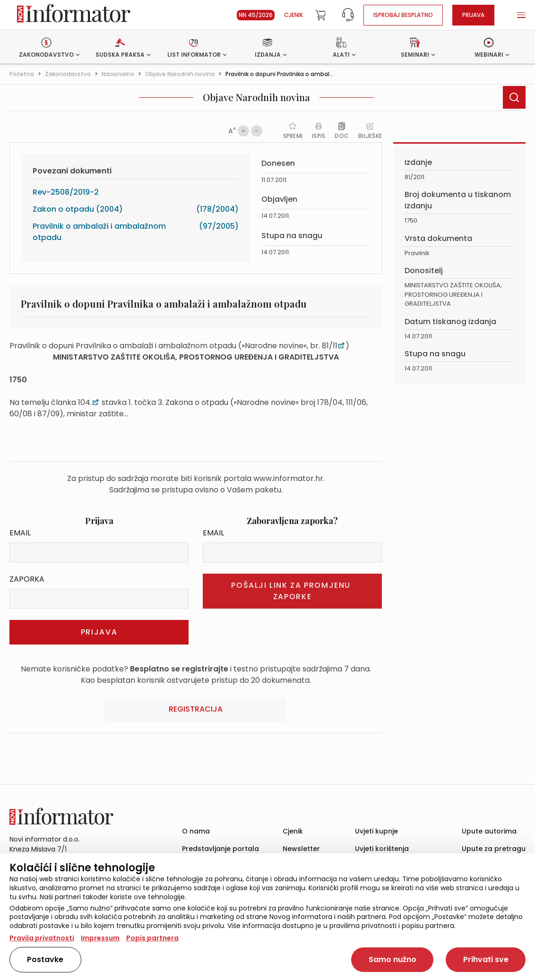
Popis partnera (152, 938)
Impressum (100, 938)
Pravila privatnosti (42, 938)
